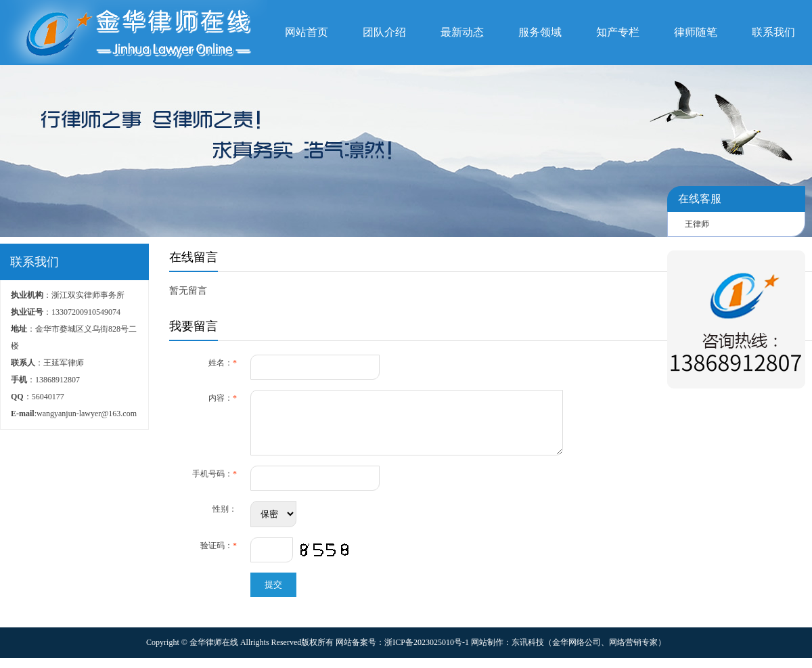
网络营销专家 (633, 652)
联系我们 (773, 32)
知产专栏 (618, 32)
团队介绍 (384, 32)
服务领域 (540, 32)
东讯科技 (528, 652)
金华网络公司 (577, 652)
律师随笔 (696, 32)
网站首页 (307, 32)
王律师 (697, 224)
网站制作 (487, 652)
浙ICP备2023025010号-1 (427, 652)
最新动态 (462, 32)
